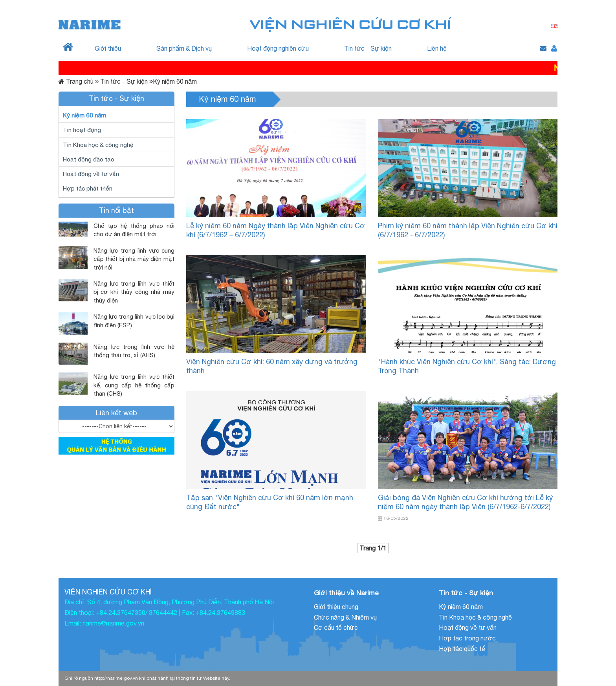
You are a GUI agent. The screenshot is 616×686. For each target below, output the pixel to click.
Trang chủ (80, 81)
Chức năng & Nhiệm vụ (345, 617)
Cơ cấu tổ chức (336, 627)
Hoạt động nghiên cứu (278, 48)
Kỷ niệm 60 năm (84, 115)
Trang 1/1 (373, 548)
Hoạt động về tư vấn (91, 174)
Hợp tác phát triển (88, 188)
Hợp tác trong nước (467, 638)
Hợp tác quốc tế (462, 649)
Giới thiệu (108, 48)
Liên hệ (437, 48)
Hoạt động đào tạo (89, 159)
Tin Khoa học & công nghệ (98, 145)
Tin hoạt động (82, 130)
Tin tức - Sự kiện (368, 48)
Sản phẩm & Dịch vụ (184, 48)
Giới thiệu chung (336, 607)
